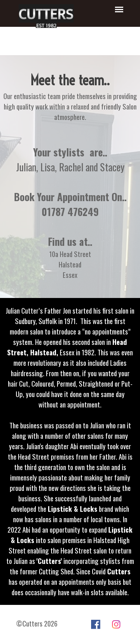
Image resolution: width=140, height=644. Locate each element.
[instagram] (116, 624)
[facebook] (96, 624)
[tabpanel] (70, 96)
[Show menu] (119, 9)
